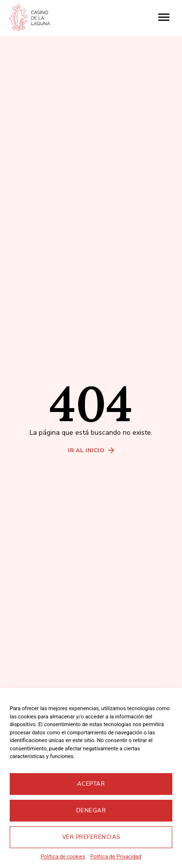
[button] (164, 18)
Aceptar (91, 784)
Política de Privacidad (116, 857)
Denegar (91, 810)
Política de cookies (63, 857)
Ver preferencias (91, 837)
